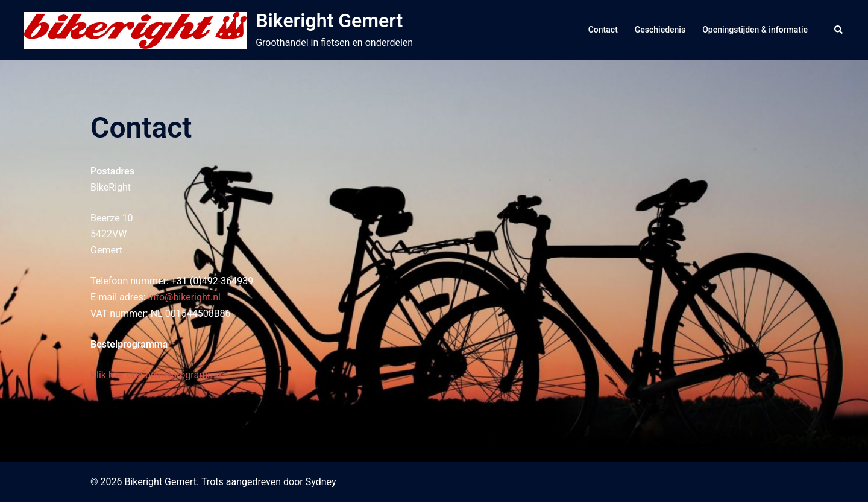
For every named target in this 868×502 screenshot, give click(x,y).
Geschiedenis (660, 30)
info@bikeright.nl (184, 297)
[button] (839, 30)
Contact (603, 30)
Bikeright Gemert (329, 21)
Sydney (321, 482)
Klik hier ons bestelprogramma (156, 375)
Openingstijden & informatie (755, 30)
